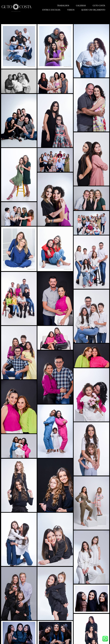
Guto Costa (99, 6)
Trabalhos (63, 6)
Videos (71, 10)
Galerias (81, 6)
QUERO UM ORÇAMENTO (93, 10)
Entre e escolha (51, 10)
